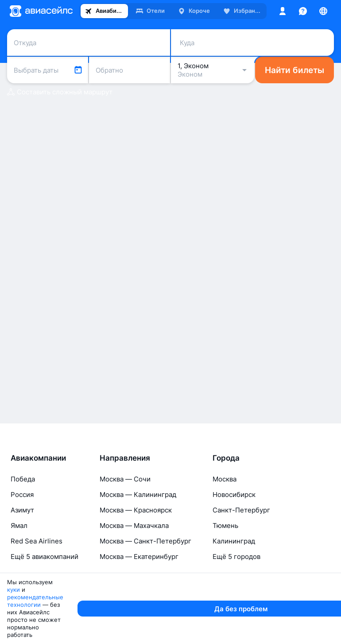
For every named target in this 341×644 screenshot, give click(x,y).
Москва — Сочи (125, 521)
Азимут (22, 552)
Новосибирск (234, 536)
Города (226, 500)
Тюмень (225, 567)
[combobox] (89, 40)
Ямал (19, 567)
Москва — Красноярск (136, 552)
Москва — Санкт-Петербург (145, 583)
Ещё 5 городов (236, 598)
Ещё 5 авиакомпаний (45, 598)
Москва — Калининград (138, 536)
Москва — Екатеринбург (139, 598)
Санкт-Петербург (241, 552)
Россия (22, 536)
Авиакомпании (38, 500)
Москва (225, 521)
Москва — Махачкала (134, 567)
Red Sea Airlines (37, 583)
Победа (23, 521)
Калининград (234, 583)
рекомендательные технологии (120, 627)
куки (61, 627)
